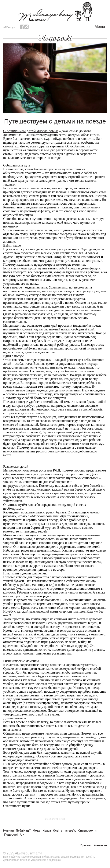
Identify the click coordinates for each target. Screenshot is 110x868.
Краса (47, 830)
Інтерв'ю (70, 830)
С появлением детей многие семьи (31, 131)
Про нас (86, 845)
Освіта (58, 830)
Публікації (23, 830)
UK (22, 834)
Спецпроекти (87, 830)
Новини (8, 830)
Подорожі (55, 38)
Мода (36, 830)
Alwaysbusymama (28, 853)
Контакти (100, 845)
